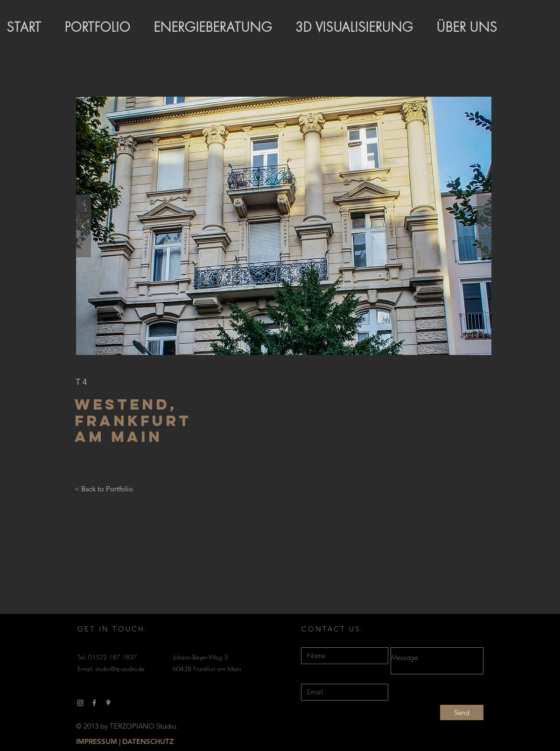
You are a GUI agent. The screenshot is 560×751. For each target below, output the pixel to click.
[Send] (462, 712)
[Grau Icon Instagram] (80, 703)
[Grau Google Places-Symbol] (108, 703)
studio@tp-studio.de (120, 670)
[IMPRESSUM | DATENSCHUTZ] (125, 742)
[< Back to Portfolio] (104, 489)
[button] (284, 226)
